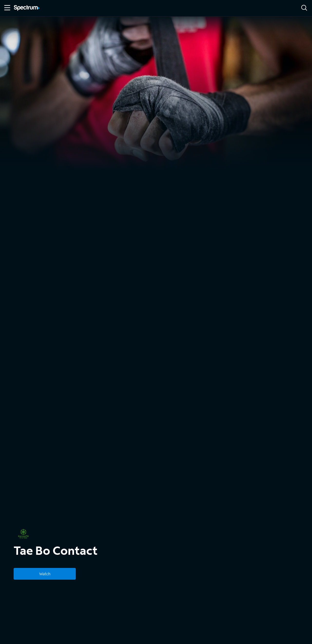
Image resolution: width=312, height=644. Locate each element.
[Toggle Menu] (7, 8)
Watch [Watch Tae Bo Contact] (45, 574)
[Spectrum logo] (27, 8)
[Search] (304, 8)
